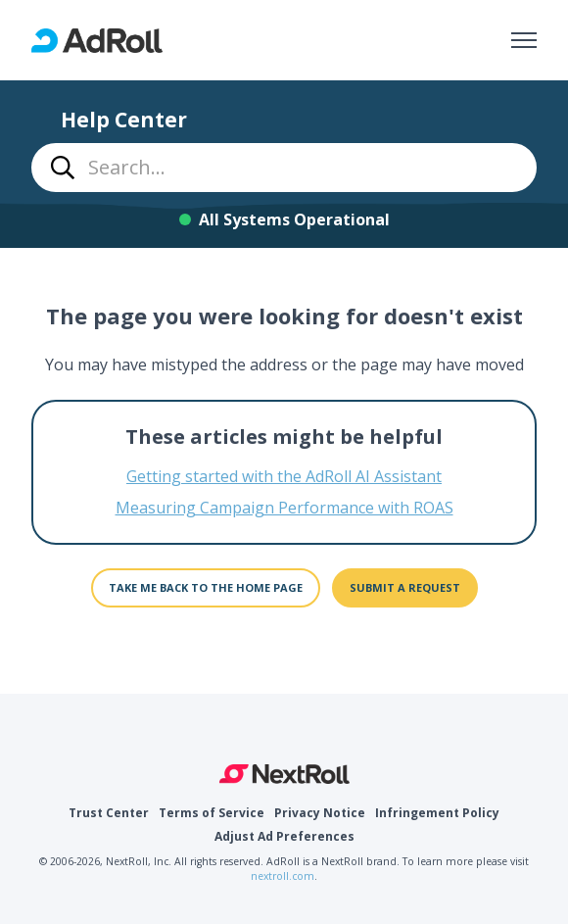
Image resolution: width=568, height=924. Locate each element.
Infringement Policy (437, 813)
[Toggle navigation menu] (524, 40)
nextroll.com (283, 876)
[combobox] (284, 168)
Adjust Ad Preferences (284, 836)
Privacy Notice (320, 813)
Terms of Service (212, 813)
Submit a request (405, 587)
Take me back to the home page (206, 587)
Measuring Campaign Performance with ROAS (284, 508)
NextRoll (284, 774)
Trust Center (109, 813)
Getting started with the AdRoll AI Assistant (284, 476)
